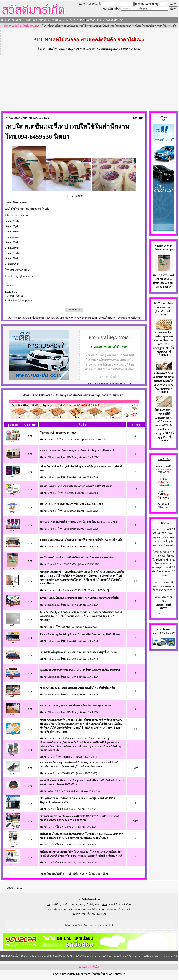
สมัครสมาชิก (39, 20)
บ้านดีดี (113, 904)
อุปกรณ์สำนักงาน (32, 118)
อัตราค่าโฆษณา (95, 20)
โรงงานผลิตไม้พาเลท (51, 49)
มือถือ (112, 925)
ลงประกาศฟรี (77, 20)
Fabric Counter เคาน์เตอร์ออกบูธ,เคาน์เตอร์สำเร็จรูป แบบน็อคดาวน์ (77, 451)
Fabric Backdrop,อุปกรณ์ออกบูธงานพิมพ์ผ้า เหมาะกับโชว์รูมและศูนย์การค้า (81, 540)
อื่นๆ (46, 118)
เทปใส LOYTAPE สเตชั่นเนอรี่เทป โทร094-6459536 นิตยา (72, 504)
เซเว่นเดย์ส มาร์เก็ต (93, 909)
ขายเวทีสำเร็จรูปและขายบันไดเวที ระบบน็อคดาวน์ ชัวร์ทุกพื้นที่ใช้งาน (78, 652)
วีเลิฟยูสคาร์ (94, 904)
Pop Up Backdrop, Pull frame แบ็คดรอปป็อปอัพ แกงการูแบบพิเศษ (75, 706)
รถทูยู (82, 904)
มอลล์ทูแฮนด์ (113, 909)
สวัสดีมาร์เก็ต (13, 118)
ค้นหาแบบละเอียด (58, 20)
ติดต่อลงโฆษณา (114, 20)
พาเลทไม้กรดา (116, 347)
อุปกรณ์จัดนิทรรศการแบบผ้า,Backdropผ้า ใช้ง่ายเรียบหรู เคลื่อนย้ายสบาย (80, 670)
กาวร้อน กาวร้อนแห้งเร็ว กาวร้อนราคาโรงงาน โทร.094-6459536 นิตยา (79, 522)
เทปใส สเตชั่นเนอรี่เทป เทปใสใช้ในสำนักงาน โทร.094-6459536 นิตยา (78, 558)
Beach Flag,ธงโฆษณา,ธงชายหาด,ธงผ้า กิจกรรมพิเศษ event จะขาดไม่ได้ (79, 598)
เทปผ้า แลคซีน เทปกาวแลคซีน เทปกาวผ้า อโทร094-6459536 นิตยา (76, 486)
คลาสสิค (103, 925)
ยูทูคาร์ (64, 904)
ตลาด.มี (126, 909)
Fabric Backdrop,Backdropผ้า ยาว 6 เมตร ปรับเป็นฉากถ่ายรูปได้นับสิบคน (80, 634)
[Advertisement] (89, 83)
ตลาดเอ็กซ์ (75, 909)
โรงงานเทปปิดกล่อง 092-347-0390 (58, 433)
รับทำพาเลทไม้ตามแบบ (95, 49)
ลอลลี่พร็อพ (125, 904)
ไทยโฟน (101, 914)
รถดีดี (55, 904)
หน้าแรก (6, 20)
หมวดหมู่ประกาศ (21, 20)
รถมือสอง (164, 630)
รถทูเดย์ (73, 904)
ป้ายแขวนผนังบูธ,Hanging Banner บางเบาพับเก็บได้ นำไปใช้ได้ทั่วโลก (78, 688)
